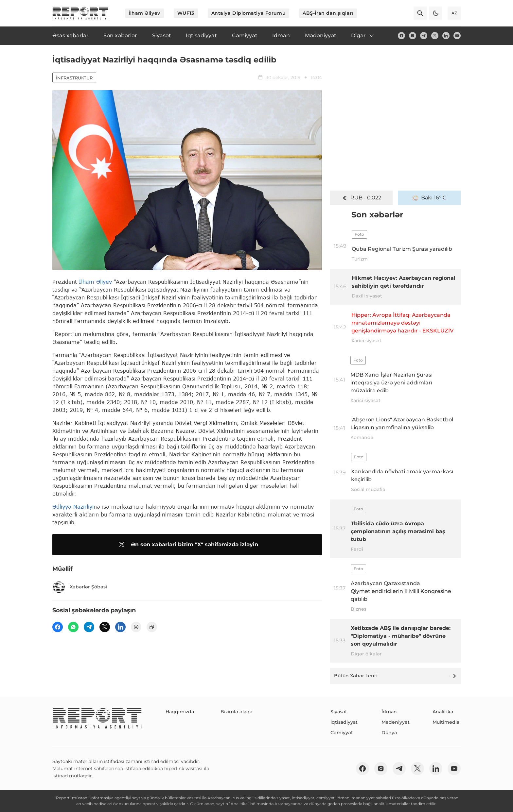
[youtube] (457, 36)
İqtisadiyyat (344, 722)
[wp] (73, 627)
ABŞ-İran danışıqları (328, 13)
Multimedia (446, 722)
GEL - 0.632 (361, 198)
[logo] (80, 13)
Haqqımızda (180, 712)
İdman (389, 712)
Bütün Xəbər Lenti (395, 676)
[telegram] (424, 36)
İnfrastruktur (74, 78)
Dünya (389, 733)
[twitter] (435, 36)
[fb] (401, 36)
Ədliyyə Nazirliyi (73, 507)
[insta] (413, 36)
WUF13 (186, 13)
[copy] (152, 627)
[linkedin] (446, 36)
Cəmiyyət (342, 733)
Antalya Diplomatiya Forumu (249, 13)
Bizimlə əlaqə (237, 712)
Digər (363, 36)
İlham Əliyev (144, 13)
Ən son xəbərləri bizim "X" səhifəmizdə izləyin (187, 545)
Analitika (443, 712)
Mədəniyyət (396, 722)
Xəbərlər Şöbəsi (80, 587)
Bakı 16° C (429, 198)
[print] (136, 627)
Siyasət (339, 712)
